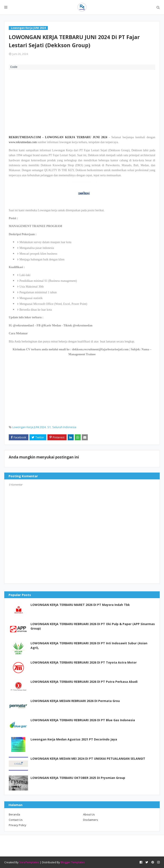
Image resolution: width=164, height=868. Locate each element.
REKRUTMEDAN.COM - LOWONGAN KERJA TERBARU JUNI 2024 (58, 137)
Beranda (14, 814)
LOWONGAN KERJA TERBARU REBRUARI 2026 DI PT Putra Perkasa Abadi (84, 682)
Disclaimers (91, 820)
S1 (49, 427)
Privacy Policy (18, 825)
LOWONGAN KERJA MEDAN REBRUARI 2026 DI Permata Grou (75, 701)
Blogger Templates (73, 862)
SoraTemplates (29, 862)
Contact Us (16, 820)
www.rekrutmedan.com (23, 142)
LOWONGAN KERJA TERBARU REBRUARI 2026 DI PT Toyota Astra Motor (84, 662)
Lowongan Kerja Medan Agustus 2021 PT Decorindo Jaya (74, 739)
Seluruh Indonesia (64, 427)
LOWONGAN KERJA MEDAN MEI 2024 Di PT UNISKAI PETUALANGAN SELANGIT (88, 759)
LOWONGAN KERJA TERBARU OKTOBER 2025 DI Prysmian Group (78, 778)
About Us (89, 814)
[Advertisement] (82, 102)
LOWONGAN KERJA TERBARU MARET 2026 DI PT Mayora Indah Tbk (80, 605)
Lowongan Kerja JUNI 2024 (29, 427)
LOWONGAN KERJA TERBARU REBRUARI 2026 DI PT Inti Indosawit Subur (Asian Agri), (89, 645)
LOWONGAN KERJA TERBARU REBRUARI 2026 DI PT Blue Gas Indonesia (83, 720)
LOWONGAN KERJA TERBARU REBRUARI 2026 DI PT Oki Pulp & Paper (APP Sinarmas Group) (93, 626)
